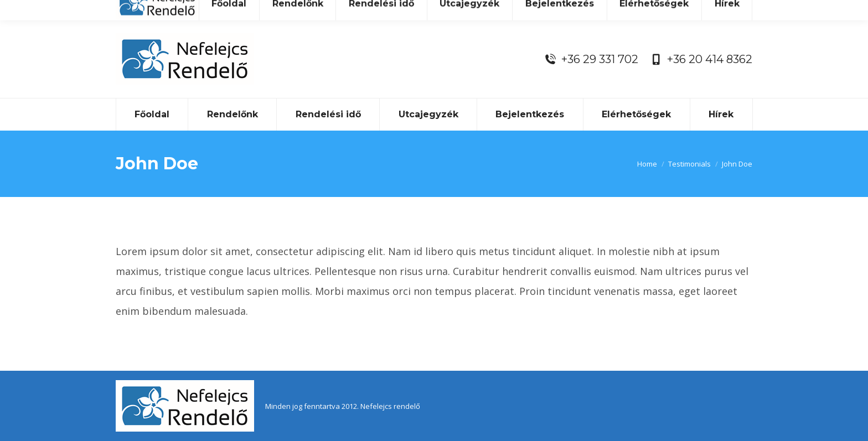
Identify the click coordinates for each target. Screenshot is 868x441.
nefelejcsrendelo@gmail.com (502, 10)
